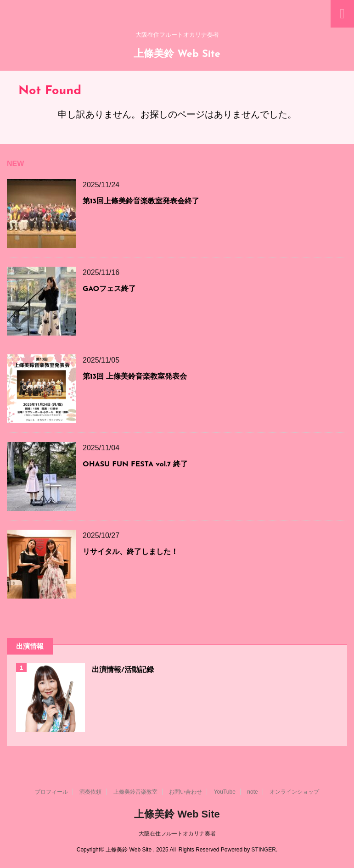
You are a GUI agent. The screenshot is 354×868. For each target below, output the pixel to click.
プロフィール (51, 792)
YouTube (225, 792)
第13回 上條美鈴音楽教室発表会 (135, 377)
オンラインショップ (294, 792)
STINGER (264, 850)
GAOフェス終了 (109, 289)
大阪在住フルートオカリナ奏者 (177, 834)
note (252, 792)
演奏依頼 (90, 792)
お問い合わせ (185, 792)
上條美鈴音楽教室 (135, 792)
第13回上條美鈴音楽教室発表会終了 (141, 202)
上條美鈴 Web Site (177, 54)
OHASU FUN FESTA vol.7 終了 (135, 465)
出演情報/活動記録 (123, 670)
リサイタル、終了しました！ (130, 552)
